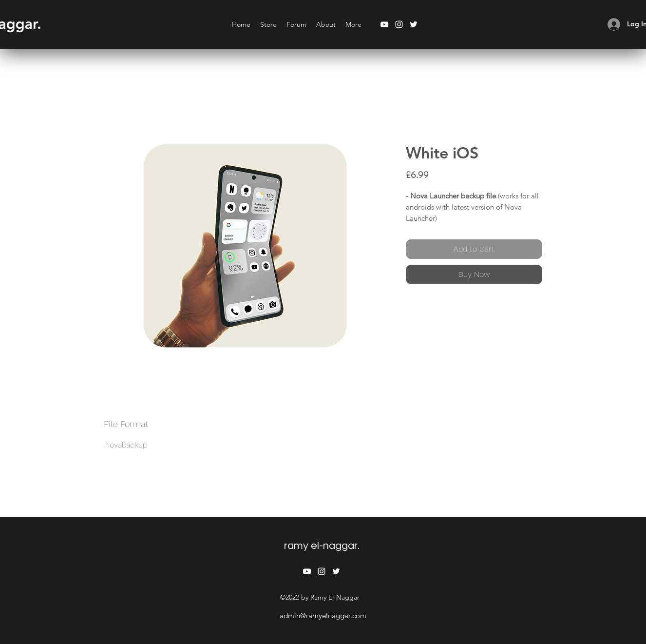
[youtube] (384, 24)
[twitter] (414, 24)
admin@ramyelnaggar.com (323, 615)
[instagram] (399, 24)
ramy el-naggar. (322, 546)
